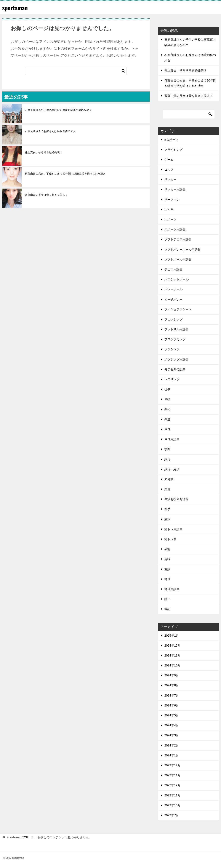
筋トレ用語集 (173, 529)
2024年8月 (172, 685)
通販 (167, 569)
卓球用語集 (172, 439)
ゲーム (169, 160)
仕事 (167, 389)
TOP (18, 837)
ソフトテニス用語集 (178, 239)
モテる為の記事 (175, 369)
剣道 (167, 419)
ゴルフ (169, 170)
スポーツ (170, 219)
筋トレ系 (170, 539)
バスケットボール (176, 279)
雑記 (167, 609)
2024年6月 (172, 705)
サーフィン (172, 200)
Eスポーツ (171, 140)
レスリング (172, 379)
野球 (167, 579)
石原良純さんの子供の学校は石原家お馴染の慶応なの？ (60, 110)
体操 (167, 399)
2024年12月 (172, 645)
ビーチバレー (173, 299)
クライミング (173, 150)
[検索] (76, 71)
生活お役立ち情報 (176, 499)
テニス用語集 (173, 269)
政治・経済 (172, 469)
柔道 (167, 489)
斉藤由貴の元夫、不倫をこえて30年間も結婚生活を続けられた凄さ (65, 174)
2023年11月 (172, 775)
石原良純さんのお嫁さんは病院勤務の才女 (50, 131)
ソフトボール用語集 (178, 259)
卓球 (167, 429)
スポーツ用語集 (175, 229)
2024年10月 (172, 665)
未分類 (169, 479)
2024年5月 (172, 715)
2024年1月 (172, 755)
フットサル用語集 (176, 329)
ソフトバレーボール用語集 (183, 250)
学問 (167, 449)
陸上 (167, 599)
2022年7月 (172, 815)
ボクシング (172, 349)
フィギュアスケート (178, 309)
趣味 (167, 559)
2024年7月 (172, 695)
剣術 (167, 409)
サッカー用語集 (175, 189)
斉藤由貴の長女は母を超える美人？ (46, 195)
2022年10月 (172, 805)
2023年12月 (172, 765)
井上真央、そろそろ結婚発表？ (44, 152)
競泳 (167, 519)
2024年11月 (172, 655)
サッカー (170, 179)
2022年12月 (172, 785)
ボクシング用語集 (176, 359)
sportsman (16, 7)
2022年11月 (172, 795)
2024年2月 (172, 745)
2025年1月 (172, 636)
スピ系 (169, 210)
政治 (167, 459)
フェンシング (173, 319)
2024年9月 (172, 675)
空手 (167, 509)
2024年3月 (172, 735)
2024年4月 (172, 725)
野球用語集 (172, 589)
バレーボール (173, 289)
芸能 (167, 549)
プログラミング (175, 339)
